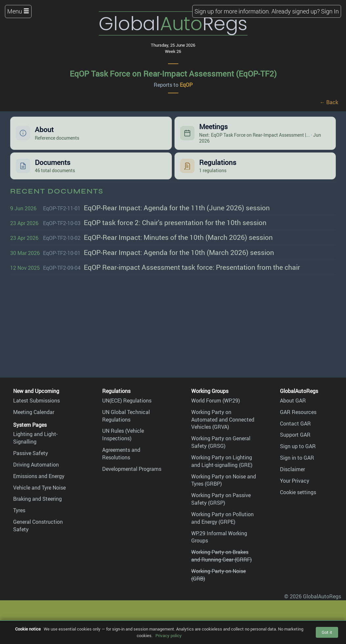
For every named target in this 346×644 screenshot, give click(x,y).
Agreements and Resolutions (121, 454)
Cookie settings (298, 492)
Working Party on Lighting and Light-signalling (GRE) (222, 461)
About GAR (293, 401)
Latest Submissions (36, 401)
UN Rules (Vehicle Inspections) (123, 435)
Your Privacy (295, 481)
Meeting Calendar (34, 412)
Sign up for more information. (232, 11)
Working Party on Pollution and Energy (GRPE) (222, 518)
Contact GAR (295, 424)
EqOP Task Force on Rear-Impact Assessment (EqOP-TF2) (173, 74)
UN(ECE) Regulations (127, 401)
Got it (327, 632)
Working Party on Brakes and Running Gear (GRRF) (221, 556)
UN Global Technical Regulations (126, 416)
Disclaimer (292, 469)
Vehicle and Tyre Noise (39, 488)
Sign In (330, 11)
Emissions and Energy (39, 476)
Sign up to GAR (298, 446)
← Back (329, 102)
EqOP (186, 85)
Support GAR (295, 435)
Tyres (19, 510)
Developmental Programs (132, 469)
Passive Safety (31, 453)
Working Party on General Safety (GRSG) (221, 442)
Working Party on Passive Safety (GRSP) (221, 499)
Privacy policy (169, 635)
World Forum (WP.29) (216, 401)
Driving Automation (36, 465)
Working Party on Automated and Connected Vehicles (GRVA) (223, 420)
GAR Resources (298, 412)
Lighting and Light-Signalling (35, 438)
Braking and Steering (37, 499)
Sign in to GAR (297, 458)
